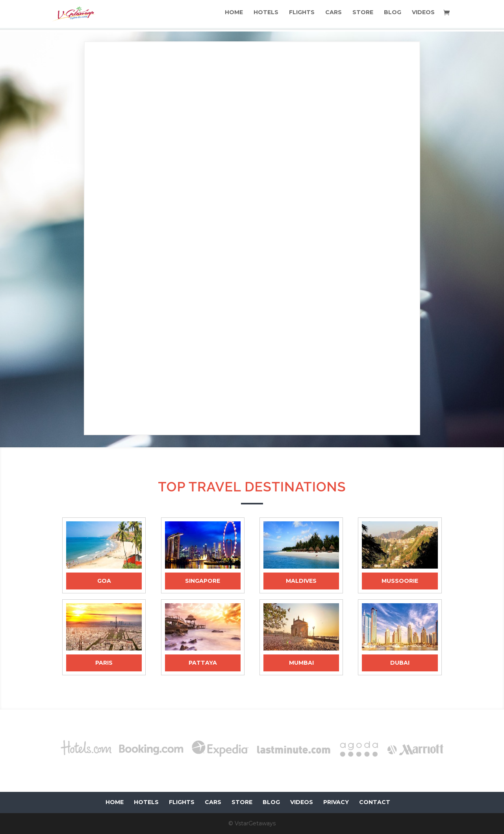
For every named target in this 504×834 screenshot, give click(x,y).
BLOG (393, 16)
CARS (335, 16)
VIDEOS (423, 16)
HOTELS (268, 16)
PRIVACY (336, 802)
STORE (364, 16)
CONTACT (375, 802)
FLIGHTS (303, 16)
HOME (236, 16)
